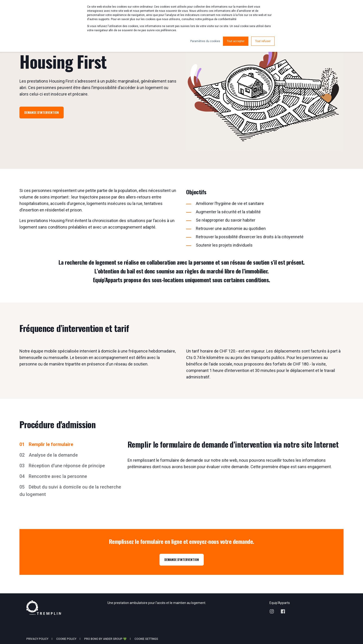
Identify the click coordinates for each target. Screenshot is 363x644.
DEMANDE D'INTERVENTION (182, 560)
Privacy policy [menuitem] (37, 639)
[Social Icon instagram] (273, 611)
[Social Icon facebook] (281, 611)
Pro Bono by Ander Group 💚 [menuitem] (105, 639)
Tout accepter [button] (236, 41)
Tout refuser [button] (263, 41)
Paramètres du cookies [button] (205, 41)
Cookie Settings (146, 639)
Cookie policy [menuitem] (66, 639)
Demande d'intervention (42, 112)
